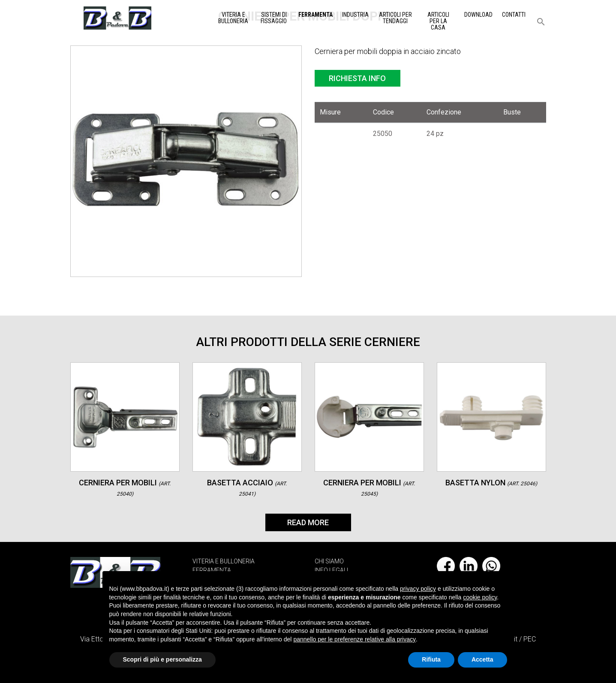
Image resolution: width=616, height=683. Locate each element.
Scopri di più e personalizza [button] (162, 659)
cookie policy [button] (480, 597)
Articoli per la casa (438, 21)
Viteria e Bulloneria (233, 18)
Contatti (514, 15)
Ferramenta (316, 15)
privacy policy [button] (418, 589)
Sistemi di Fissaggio (274, 18)
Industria (355, 15)
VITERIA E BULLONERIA (224, 561)
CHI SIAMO (329, 561)
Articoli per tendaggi (395, 18)
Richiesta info (357, 78)
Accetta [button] (482, 659)
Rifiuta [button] (431, 659)
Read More (308, 522)
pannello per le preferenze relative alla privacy (355, 639)
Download (478, 15)
